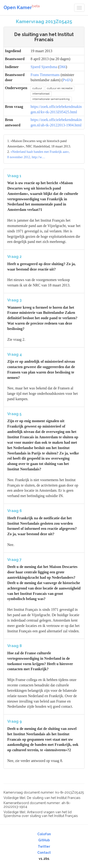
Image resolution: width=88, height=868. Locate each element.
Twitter (44, 846)
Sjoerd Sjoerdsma (44, 67)
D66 (63, 67)
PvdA (67, 80)
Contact (44, 853)
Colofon (44, 834)
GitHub (44, 840)
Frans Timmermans (45, 75)
